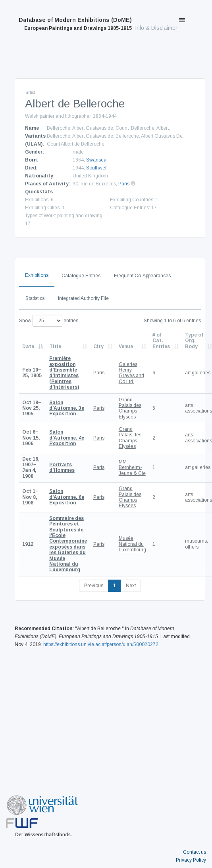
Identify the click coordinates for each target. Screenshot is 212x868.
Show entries (49, 321)
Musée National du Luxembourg (132, 544)
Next (131, 586)
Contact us (195, 852)
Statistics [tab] (35, 298)
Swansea (96, 160)
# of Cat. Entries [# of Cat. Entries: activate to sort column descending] (161, 341)
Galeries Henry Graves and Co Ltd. (131, 373)
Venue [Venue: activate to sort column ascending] (126, 346)
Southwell (97, 168)
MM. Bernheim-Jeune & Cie (132, 468)
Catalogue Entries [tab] (81, 276)
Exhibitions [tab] (37, 275)
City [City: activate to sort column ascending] (98, 346)
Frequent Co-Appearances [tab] (142, 276)
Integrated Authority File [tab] (83, 298)
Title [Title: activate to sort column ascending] (55, 346)
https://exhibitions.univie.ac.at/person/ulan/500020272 (101, 644)
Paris (124, 184)
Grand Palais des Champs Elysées (130, 408)
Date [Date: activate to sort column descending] (28, 346)
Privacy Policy (191, 860)
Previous (94, 586)
